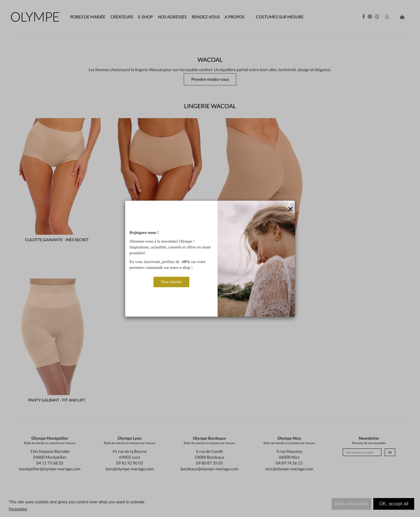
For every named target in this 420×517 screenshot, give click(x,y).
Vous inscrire (171, 282)
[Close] (290, 209)
